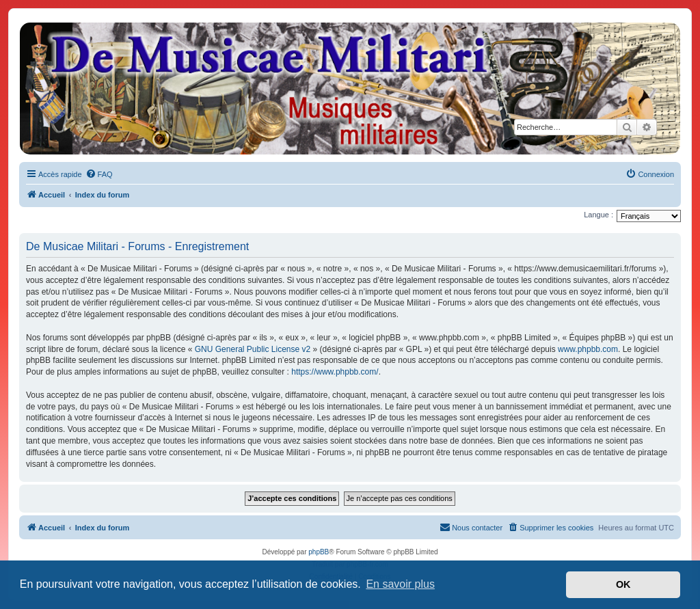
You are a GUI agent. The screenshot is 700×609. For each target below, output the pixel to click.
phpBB (319, 552)
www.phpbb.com (588, 349)
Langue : (598, 215)
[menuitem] (99, 174)
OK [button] (623, 584)
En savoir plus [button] (400, 584)
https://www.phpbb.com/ (335, 372)
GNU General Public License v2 (253, 349)
